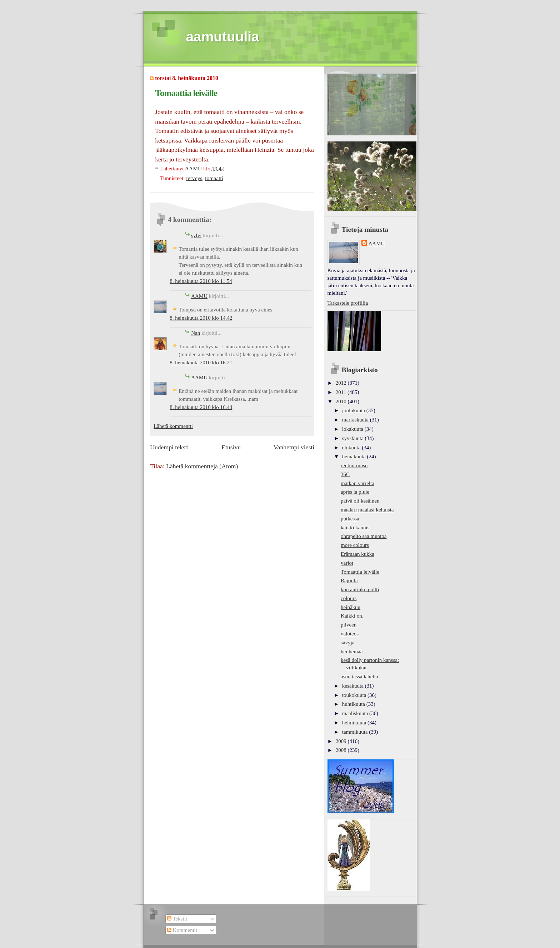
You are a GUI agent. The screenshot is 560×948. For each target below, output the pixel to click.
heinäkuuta (355, 456)
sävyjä (347, 643)
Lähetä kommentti (173, 426)
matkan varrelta (357, 483)
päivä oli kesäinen (360, 501)
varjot (347, 563)
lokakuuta (353, 429)
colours (349, 598)
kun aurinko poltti (360, 589)
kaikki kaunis (355, 528)
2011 (342, 392)
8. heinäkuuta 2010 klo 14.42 (201, 318)
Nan (196, 333)
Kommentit (182, 930)
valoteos (350, 634)
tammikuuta (356, 732)
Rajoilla (349, 580)
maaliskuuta (356, 713)
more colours (355, 545)
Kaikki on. (352, 616)
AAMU (199, 296)
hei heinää (352, 652)
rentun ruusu (354, 465)
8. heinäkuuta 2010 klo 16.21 (201, 363)
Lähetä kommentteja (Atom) (202, 466)
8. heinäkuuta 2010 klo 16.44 (201, 407)
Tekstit (177, 919)
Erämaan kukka (357, 554)
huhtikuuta (354, 704)
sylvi (196, 235)
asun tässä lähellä (359, 677)
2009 (342, 741)
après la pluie (355, 492)
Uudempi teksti (169, 447)
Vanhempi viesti (294, 447)
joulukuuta (354, 410)
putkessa (350, 519)
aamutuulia (223, 37)
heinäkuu (351, 607)
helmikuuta (355, 723)
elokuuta (352, 448)
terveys (194, 178)
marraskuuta (356, 420)
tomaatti (214, 178)
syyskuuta (354, 438)
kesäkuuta (354, 686)
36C (345, 474)
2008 (342, 750)
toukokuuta (355, 695)
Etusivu (231, 447)
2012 (342, 383)
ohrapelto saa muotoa (364, 536)
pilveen (349, 625)
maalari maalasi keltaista (367, 510)
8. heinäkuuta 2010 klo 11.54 (201, 281)
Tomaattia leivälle (360, 572)
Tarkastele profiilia (348, 303)
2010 (342, 401)
